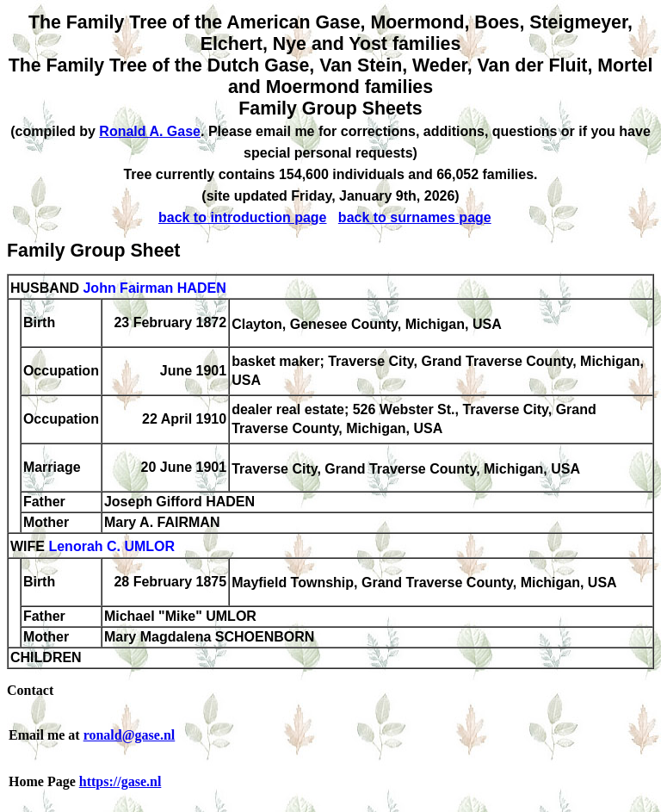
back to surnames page (415, 217)
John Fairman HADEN (154, 288)
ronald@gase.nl (130, 735)
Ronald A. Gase (150, 131)
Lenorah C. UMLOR (111, 547)
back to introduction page (243, 217)
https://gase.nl (120, 781)
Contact (30, 690)
